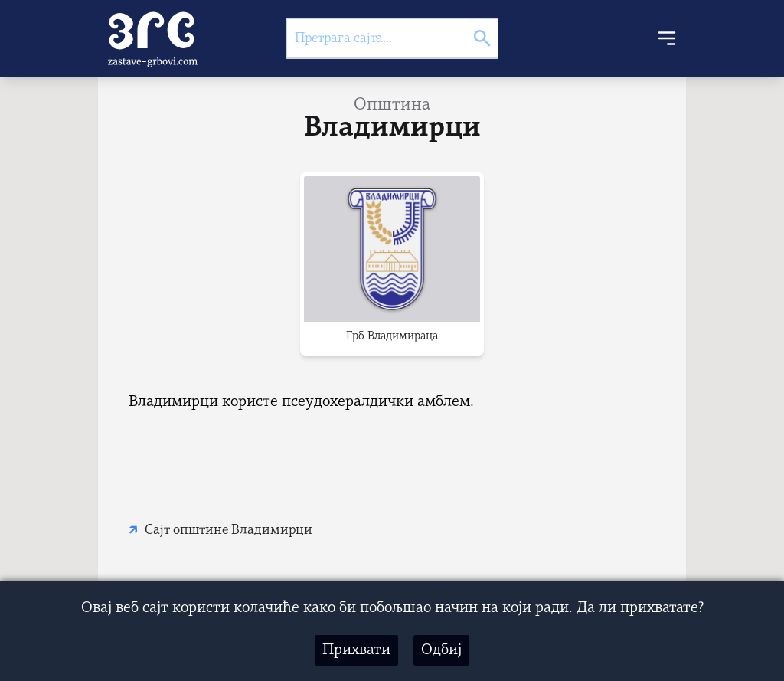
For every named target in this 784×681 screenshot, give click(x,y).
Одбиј (441, 650)
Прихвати (356, 650)
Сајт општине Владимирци (229, 530)
